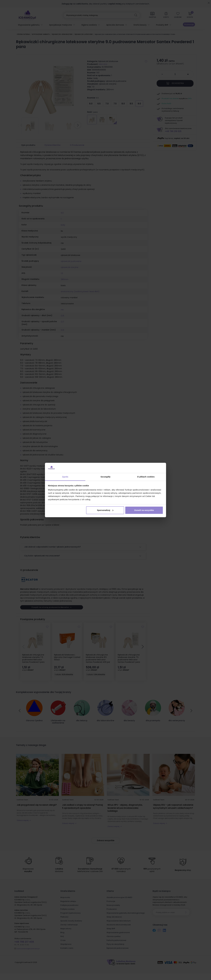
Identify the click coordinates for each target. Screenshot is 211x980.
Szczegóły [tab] (105, 477)
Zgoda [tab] (65, 477)
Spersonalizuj (105, 510)
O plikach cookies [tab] (146, 477)
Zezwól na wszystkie (144, 510)
